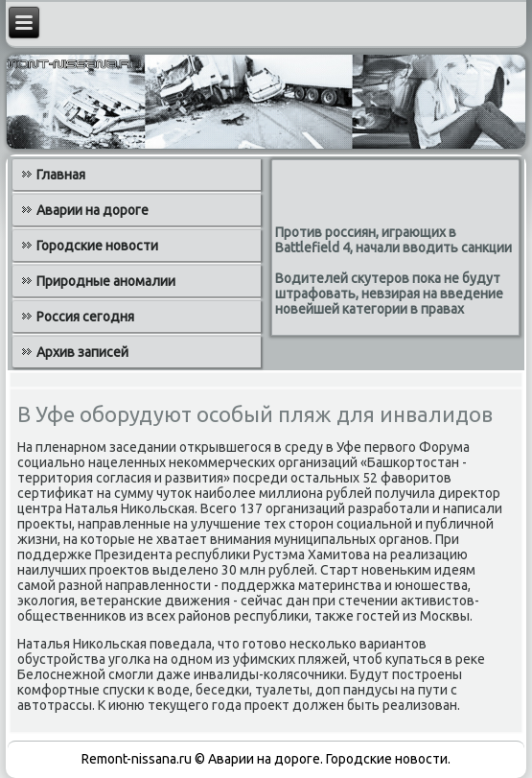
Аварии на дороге (93, 210)
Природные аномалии (106, 281)
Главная (61, 175)
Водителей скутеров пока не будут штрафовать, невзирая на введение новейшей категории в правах (389, 294)
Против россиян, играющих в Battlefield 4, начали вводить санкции (393, 240)
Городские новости (97, 246)
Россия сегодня (85, 317)
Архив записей (82, 352)
